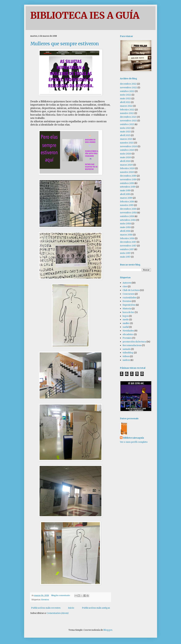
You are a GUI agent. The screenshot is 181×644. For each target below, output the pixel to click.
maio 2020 (126, 157)
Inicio (71, 608)
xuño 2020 (126, 154)
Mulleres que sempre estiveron (65, 44)
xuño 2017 (125, 253)
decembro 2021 (128, 117)
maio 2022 (125, 98)
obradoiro (128, 334)
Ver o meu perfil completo (134, 442)
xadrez (126, 360)
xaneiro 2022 (127, 113)
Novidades (128, 331)
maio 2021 (125, 132)
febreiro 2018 (127, 238)
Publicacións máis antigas (96, 608)
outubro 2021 (127, 124)
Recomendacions (132, 345)
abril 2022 (125, 102)
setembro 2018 (128, 220)
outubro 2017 (127, 249)
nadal (126, 327)
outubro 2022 (127, 91)
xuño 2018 (125, 224)
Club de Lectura (131, 290)
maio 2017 (125, 257)
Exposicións (129, 305)
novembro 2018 (128, 213)
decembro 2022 (128, 84)
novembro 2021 (128, 121)
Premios (127, 338)
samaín (127, 349)
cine (125, 286)
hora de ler (128, 312)
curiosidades (129, 298)
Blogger (108, 630)
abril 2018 (125, 231)
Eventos (45, 600)
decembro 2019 (128, 176)
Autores (127, 283)
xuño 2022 (126, 95)
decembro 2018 (128, 209)
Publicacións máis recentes (46, 608)
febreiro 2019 (127, 202)
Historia (127, 309)
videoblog (128, 353)
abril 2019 (125, 194)
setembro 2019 (128, 187)
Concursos (128, 294)
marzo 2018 (126, 235)
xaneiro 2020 (127, 172)
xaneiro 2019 (127, 205)
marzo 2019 (126, 198)
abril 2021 (125, 135)
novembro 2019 (128, 179)
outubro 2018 (127, 216)
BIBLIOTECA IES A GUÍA (85, 15)
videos (126, 356)
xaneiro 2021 (127, 143)
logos (126, 316)
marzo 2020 (126, 165)
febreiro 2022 (127, 110)
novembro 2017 (128, 246)
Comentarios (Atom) (58, 613)
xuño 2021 (125, 128)
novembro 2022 (128, 87)
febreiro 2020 (127, 168)
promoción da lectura (134, 342)
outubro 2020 (127, 150)
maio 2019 (125, 190)
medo (126, 320)
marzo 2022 (126, 106)
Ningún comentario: (61, 595)
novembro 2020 (129, 146)
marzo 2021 (126, 139)
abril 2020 (125, 161)
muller (126, 323)
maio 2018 (125, 227)
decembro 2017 (128, 242)
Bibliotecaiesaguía (133, 438)
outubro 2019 (127, 183)
